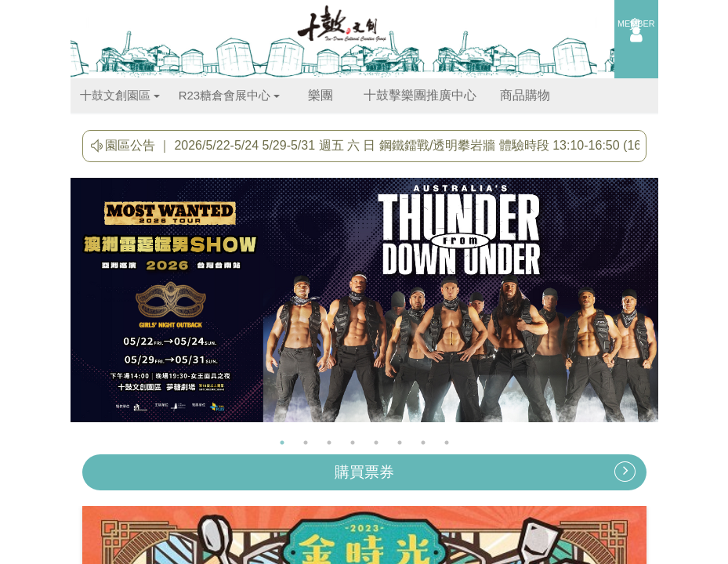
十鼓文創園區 (120, 95)
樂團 (321, 95)
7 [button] (423, 443)
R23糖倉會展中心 (230, 95)
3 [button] (329, 443)
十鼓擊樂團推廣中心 (420, 95)
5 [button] (376, 443)
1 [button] (282, 443)
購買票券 (485, 472)
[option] (364, 304)
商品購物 (525, 95)
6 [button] (400, 443)
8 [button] (447, 443)
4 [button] (353, 443)
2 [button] (306, 443)
